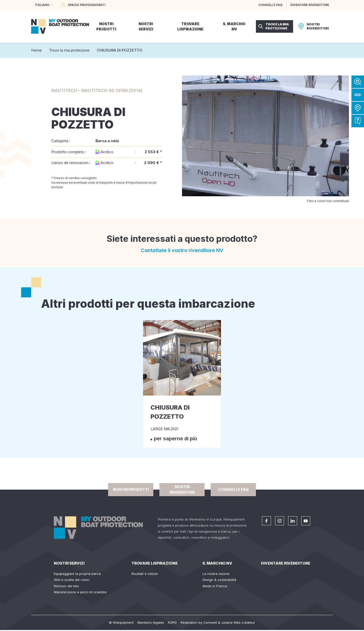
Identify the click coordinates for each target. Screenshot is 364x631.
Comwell (210, 622)
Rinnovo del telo (66, 586)
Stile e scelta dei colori (72, 580)
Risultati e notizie (145, 574)
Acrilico (107, 152)
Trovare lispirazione (155, 563)
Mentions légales (151, 622)
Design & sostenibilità (219, 580)
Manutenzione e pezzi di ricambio (80, 592)
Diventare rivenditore (286, 563)
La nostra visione (216, 574)
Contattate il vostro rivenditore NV (182, 250)
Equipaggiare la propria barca (77, 574)
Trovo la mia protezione (69, 50)
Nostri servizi (69, 563)
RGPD (172, 622)
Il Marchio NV (217, 563)
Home (36, 50)
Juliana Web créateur (238, 622)
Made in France (215, 586)
